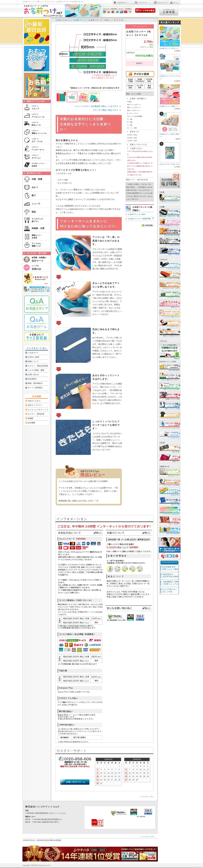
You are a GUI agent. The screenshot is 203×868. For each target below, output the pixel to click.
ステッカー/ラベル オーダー (169, 425)
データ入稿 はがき (169, 434)
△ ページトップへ (147, 797)
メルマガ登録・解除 (36, 370)
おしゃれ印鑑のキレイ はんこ (169, 222)
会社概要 (31, 423)
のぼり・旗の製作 (169, 520)
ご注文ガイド (33, 353)
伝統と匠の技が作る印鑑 (169, 232)
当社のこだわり (34, 401)
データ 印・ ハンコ (169, 294)
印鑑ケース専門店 (169, 251)
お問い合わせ (33, 375)
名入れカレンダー (169, 472)
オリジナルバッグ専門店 (169, 482)
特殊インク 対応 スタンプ (169, 333)
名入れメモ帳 (169, 501)
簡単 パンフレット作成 (169, 405)
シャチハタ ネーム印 (169, 265)
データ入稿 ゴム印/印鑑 (169, 275)
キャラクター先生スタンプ (169, 313)
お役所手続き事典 (170, 576)
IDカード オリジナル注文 (169, 386)
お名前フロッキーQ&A (137, 214)
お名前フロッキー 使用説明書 (139, 219)
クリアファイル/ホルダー (169, 511)
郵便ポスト (169, 458)
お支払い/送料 (34, 357)
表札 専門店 (169, 448)
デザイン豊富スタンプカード (169, 377)
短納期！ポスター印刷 (169, 396)
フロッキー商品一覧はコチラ (105, 110)
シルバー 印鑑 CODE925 (169, 241)
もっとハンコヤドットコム (39, 410)
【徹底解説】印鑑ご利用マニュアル (170, 583)
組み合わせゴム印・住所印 (169, 285)
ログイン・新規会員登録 (38, 366)
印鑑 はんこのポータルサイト (169, 198)
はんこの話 (170, 590)
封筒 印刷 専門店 (169, 367)
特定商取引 (32, 379)
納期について (33, 361)
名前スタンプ (169, 304)
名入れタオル (169, 491)
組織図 (31, 418)
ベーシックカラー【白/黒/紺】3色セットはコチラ (96, 106)
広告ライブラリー (35, 405)
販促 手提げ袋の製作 (169, 530)
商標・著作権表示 (35, 383)
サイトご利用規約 (35, 388)
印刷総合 (170, 351)
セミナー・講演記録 (36, 414)
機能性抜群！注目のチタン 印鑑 (169, 213)
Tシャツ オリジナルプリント (169, 415)
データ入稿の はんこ (169, 323)
